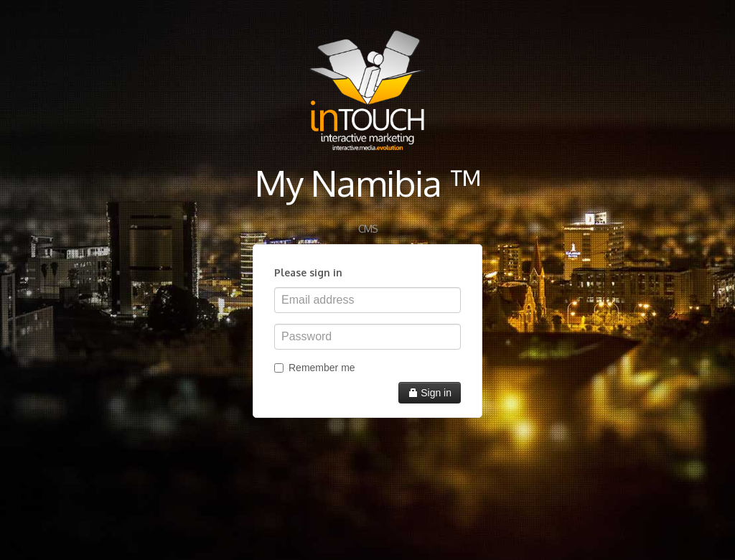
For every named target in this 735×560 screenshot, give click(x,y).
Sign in (430, 393)
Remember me (315, 368)
